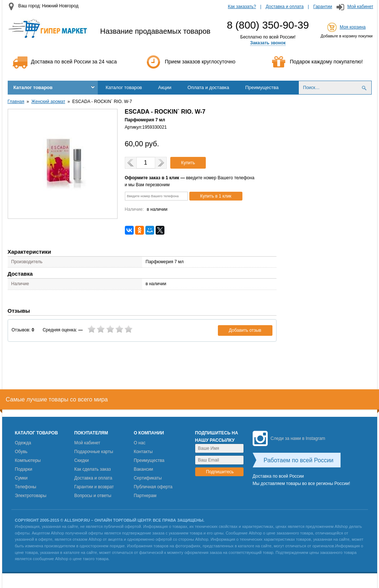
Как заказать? (242, 7)
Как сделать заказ (93, 469)
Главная (16, 102)
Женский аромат (48, 102)
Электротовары (31, 496)
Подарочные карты (94, 452)
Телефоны (26, 487)
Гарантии (323, 7)
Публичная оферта (153, 487)
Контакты (143, 452)
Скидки (82, 460)
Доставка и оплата (285, 7)
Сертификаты (148, 478)
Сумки (21, 478)
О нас (140, 443)
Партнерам (145, 496)
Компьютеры (28, 460)
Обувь (21, 452)
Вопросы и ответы (93, 496)
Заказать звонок (268, 43)
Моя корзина (353, 27)
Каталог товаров (33, 87)
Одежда (23, 443)
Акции (165, 87)
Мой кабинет (360, 7)
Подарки (24, 469)
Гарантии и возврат (94, 487)
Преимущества (262, 87)
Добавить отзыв (245, 330)
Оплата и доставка (208, 87)
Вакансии (143, 469)
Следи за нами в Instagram (289, 438)
